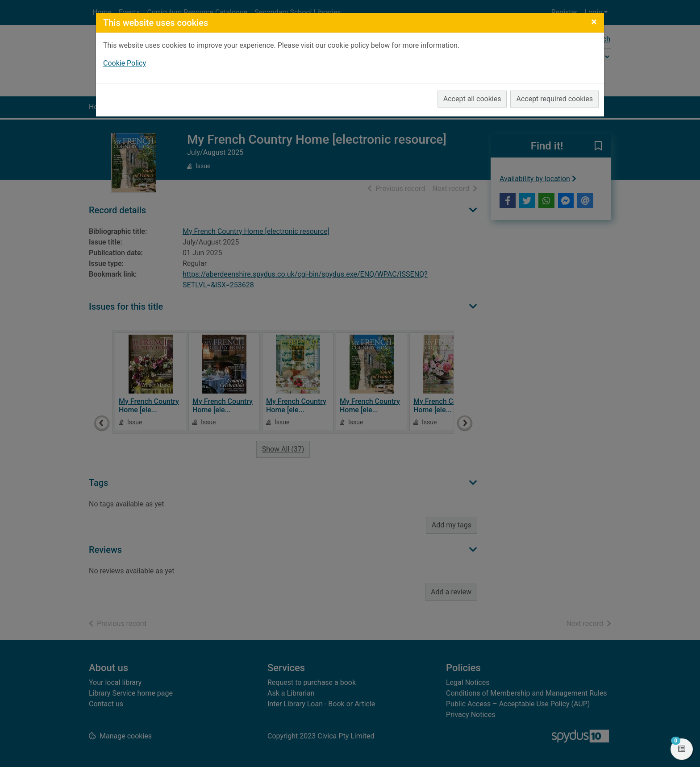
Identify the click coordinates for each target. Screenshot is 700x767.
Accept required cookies (554, 99)
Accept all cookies (472, 99)
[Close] (594, 22)
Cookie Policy (125, 63)
